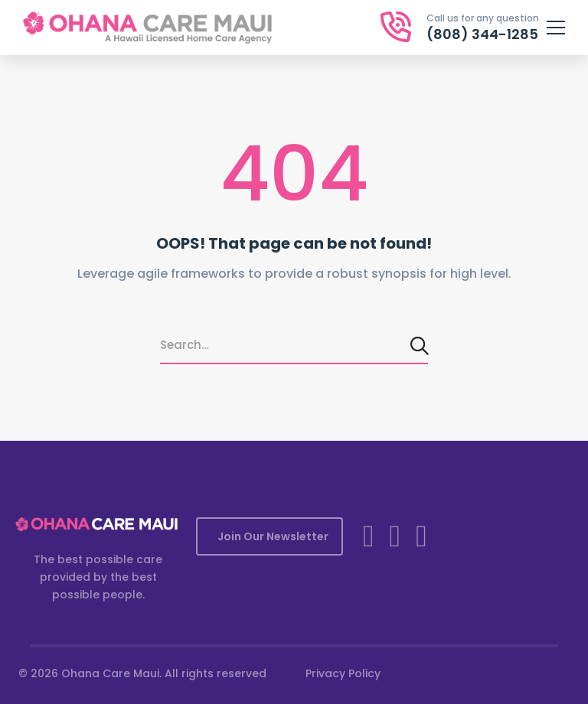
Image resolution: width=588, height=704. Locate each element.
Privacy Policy (343, 673)
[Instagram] (395, 536)
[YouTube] (421, 536)
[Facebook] (369, 536)
